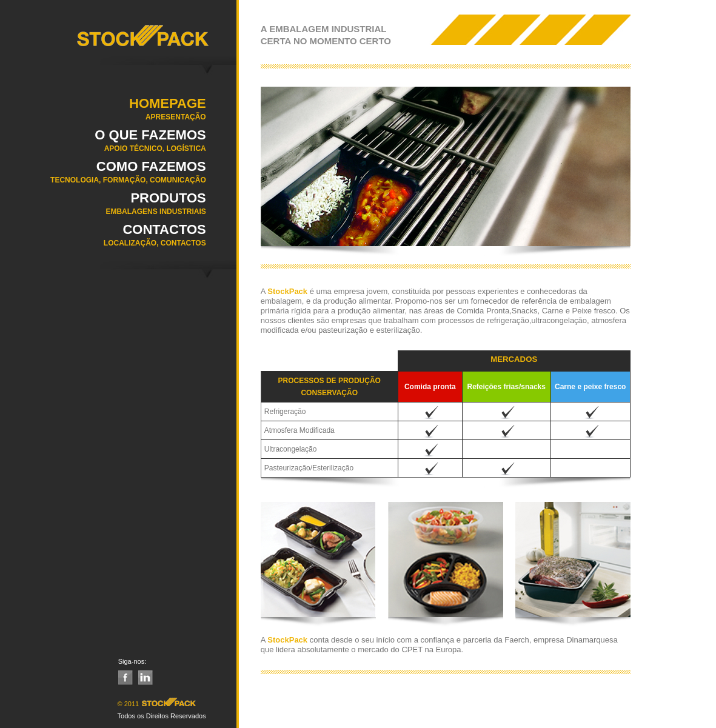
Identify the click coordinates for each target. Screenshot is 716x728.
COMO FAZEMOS (103, 176)
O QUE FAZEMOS (103, 144)
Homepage (103, 113)
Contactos (103, 239)
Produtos (103, 207)
